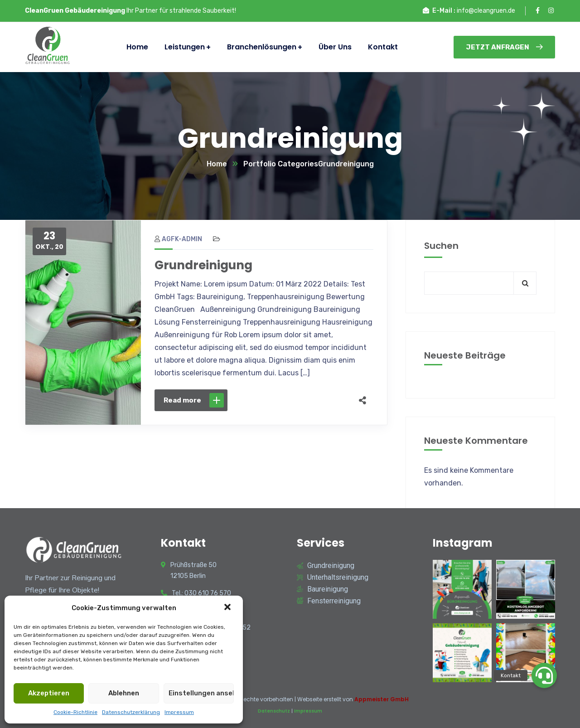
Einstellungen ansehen (201, 693)
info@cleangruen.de (486, 11)
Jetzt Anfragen (504, 47)
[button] (228, 608)
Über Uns (335, 47)
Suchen (441, 246)
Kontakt (383, 47)
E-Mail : (444, 11)
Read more (194, 400)
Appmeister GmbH (382, 699)
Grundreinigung (203, 265)
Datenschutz (274, 711)
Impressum (179, 712)
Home (217, 164)
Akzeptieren (49, 693)
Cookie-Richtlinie (75, 712)
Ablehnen (124, 693)
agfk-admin (178, 239)
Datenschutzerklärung (131, 712)
